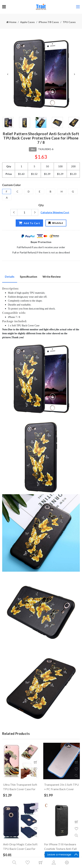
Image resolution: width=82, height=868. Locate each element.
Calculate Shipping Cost (55, 212)
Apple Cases (27, 22)
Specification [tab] (28, 276)
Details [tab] (10, 276)
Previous (8, 74)
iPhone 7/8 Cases (49, 22)
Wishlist (56, 223)
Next (74, 74)
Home (11, 22)
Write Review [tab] (52, 276)
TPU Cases (69, 22)
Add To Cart (29, 223)
